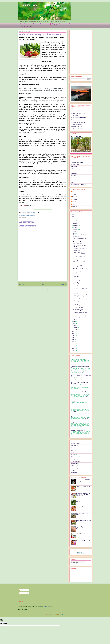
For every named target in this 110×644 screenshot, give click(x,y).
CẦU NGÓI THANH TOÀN (79, 297)
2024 (73, 218)
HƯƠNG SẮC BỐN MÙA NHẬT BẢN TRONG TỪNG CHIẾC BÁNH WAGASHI (83, 495)
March (75, 325)
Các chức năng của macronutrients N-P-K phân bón (80, 254)
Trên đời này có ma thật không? (80, 292)
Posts (21, 590)
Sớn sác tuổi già (77, 251)
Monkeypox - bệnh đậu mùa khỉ (80, 249)
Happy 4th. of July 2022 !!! (79, 308)
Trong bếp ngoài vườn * (58, 24)
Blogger (62, 614)
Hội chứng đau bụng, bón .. (79, 265)
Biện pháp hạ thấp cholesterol (80, 306)
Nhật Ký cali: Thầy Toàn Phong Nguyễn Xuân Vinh (80, 257)
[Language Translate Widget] (78, 562)
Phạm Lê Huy (75, 194)
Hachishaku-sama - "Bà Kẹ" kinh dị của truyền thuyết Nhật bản (83, 480)
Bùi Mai (72, 470)
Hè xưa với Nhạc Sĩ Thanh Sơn (80, 280)
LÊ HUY (72, 448)
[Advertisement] (43, 270)
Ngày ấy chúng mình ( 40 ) (76, 129)
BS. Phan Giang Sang (75, 468)
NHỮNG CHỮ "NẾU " (78, 287)
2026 (73, 214)
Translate (79, 564)
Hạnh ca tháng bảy (77, 267)
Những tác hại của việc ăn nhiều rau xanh (51, 214)
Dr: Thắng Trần (74, 173)
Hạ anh (72, 182)
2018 (73, 337)
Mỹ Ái (72, 171)
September (76, 229)
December (76, 224)
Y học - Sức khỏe (73, 24)
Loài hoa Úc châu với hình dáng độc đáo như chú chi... (80, 295)
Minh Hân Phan (74, 180)
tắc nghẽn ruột (27, 216)
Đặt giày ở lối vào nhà (78, 302)
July (74, 233)
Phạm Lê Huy (74, 167)
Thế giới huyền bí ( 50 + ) (76, 124)
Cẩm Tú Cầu (73, 176)
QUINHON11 (74, 160)
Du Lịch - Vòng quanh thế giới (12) (78, 118)
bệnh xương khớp (28, 214)
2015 (73, 343)
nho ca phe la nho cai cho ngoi (84, 407)
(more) (72, 363)
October (75, 227)
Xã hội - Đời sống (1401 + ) (77, 120)
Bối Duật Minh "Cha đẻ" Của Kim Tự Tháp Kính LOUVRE (80, 269)
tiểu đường (33, 216)
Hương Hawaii (74, 473)
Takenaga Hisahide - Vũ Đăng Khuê (78, 185)
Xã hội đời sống (24, 24)
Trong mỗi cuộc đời (77, 242)
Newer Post (22, 284)
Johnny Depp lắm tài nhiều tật (80, 235)
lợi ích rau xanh (40, 214)
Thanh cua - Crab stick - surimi (83, 487)
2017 (73, 339)
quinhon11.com (47, 607)
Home (43, 284)
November (76, 225)
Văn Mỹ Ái (74, 204)
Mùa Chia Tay (76, 278)
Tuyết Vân (73, 169)
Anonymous (73, 392)
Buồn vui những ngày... (78, 244)
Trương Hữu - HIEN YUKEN (77, 162)
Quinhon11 (25, 212)
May (74, 321)
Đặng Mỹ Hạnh (74, 464)
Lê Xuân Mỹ (73, 466)
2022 (73, 222)
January (75, 329)
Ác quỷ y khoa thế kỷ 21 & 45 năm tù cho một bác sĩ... (79, 310)
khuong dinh (75, 207)
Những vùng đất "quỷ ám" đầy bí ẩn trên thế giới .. (80, 317)
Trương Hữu (75, 199)
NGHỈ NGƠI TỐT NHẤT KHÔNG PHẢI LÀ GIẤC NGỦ (80, 313)
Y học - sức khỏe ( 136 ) (76, 115)
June (75, 320)
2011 (73, 351)
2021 (73, 331)
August (75, 231)
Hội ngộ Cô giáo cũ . (81, 534)
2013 (73, 347)
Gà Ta (73, 192)
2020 (73, 333)
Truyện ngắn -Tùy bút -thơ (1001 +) (78, 122)
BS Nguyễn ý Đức (75, 457)
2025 (73, 216)
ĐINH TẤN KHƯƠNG (75, 164)
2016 (73, 341)
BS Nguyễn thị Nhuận (75, 461)
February (75, 327)
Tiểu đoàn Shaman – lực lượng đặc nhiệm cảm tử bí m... (80, 284)
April (74, 323)
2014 (73, 345)
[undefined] (5, 623)
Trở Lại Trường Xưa (76, 136)
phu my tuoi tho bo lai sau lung (84, 358)
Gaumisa (73, 455)
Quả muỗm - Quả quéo (81, 507)
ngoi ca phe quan (81, 422)
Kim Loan (73, 178)
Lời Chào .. (73, 111)
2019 (73, 335)
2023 (73, 220)
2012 (73, 349)
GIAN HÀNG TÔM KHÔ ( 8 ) (77, 127)
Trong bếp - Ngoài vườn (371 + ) (78, 113)
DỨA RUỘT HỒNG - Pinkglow (83, 540)
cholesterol (34, 214)
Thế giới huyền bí (24, 26)
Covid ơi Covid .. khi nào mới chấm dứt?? (79, 276)
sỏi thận (22, 216)
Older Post (64, 284)
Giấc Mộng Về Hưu (77, 260)
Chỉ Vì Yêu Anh (76, 237)
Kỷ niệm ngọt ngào (77, 304)
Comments (22, 593)
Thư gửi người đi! (77, 282)
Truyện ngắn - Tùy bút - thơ (40, 24)
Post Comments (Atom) (45, 289)
